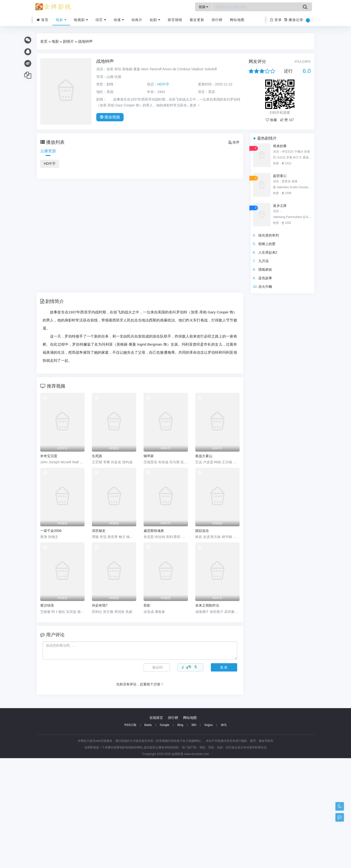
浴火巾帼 (265, 287)
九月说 (263, 261)
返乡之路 (280, 206)
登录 (276, 20)
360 (194, 835)
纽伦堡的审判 (269, 235)
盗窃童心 (280, 176)
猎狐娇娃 (265, 269)
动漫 (119, 20)
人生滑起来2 (268, 252)
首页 (43, 20)
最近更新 (197, 20)
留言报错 (175, 20)
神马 (224, 835)
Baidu (148, 835)
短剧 (155, 20)
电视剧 (81, 20)
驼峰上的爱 (267, 244)
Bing (180, 835)
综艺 (101, 20)
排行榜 (217, 20)
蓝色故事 (265, 278)
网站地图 (237, 20)
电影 (61, 20)
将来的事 (280, 146)
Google (165, 835)
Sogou (209, 835)
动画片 (137, 20)
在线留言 (156, 827)
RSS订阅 (130, 835)
